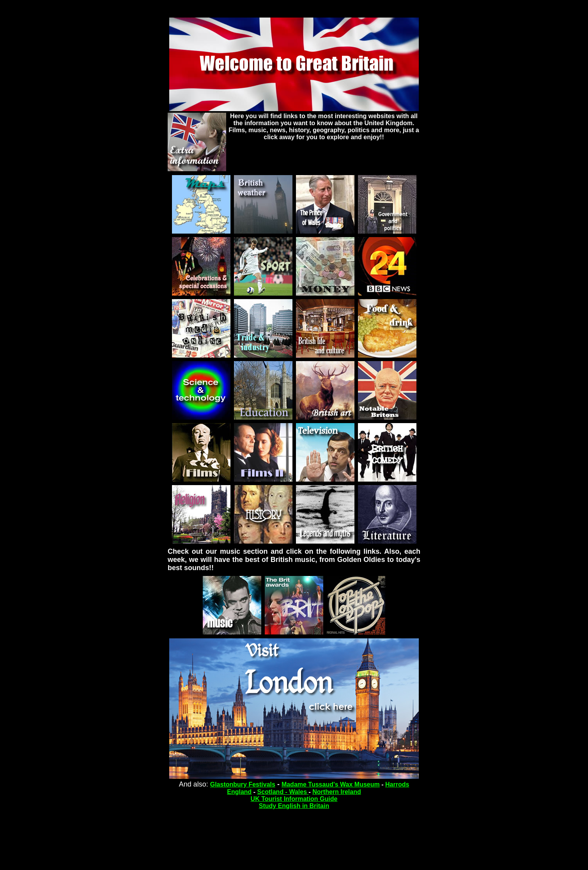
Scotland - (273, 792)
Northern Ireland (337, 792)
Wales (299, 792)
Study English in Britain (294, 806)
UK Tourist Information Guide (294, 799)
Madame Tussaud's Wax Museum (331, 784)
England (239, 792)
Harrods (397, 784)
